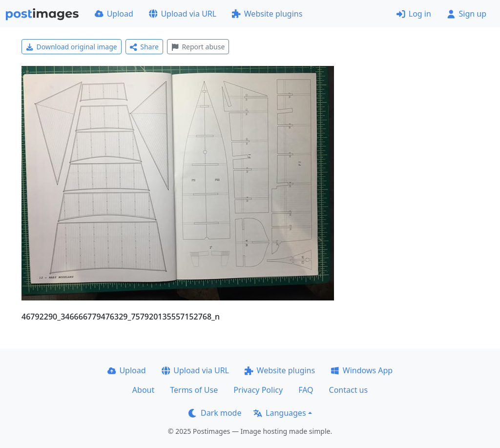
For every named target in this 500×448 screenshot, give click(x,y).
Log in (414, 14)
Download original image (72, 47)
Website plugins (267, 14)
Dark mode (215, 413)
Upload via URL (183, 14)
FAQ (306, 390)
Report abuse (198, 47)
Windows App (362, 370)
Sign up (467, 14)
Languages (280, 413)
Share (144, 47)
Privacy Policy (258, 390)
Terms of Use (194, 390)
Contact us (349, 390)
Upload (114, 14)
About (143, 390)
